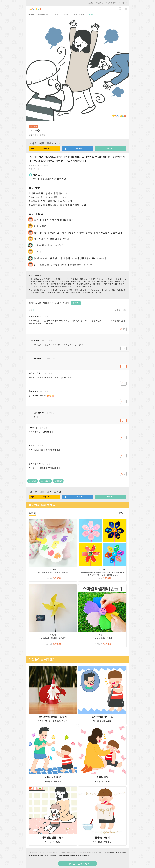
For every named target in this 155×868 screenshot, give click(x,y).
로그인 (91, 3)
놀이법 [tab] (91, 14)
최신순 (124, 310)
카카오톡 (40, 149)
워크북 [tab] (56, 14)
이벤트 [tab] (66, 14)
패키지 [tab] (31, 14)
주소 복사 (111, 148)
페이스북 (73, 149)
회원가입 (100, 3)
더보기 (122, 513)
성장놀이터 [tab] (43, 14)
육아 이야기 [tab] (79, 14)
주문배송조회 (111, 3)
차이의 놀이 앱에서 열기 (78, 864)
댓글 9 (31, 135)
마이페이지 (123, 3)
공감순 (118, 310)
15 (123, 329)
